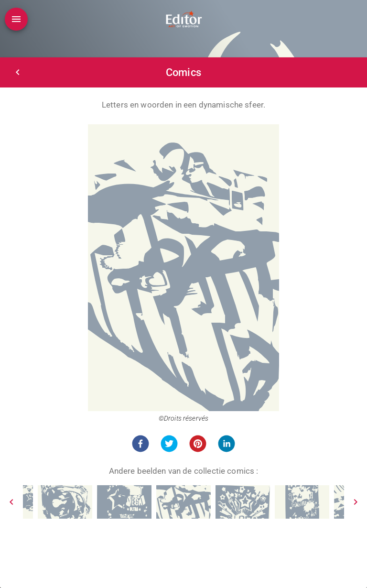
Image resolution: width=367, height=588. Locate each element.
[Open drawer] (16, 19)
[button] (140, 444)
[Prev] (11, 502)
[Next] (356, 502)
